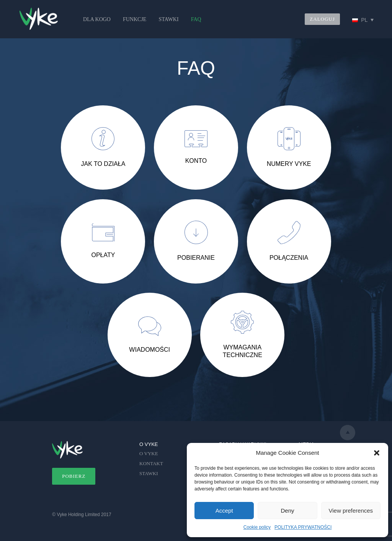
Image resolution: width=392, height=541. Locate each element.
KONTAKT (151, 463)
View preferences (351, 511)
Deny (287, 511)
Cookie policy (257, 527)
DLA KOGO (97, 19)
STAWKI (168, 19)
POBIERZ (74, 476)
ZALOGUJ (322, 19)
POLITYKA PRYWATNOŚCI (303, 527)
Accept (224, 511)
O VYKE (149, 453)
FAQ (196, 19)
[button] (377, 453)
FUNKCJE (135, 19)
